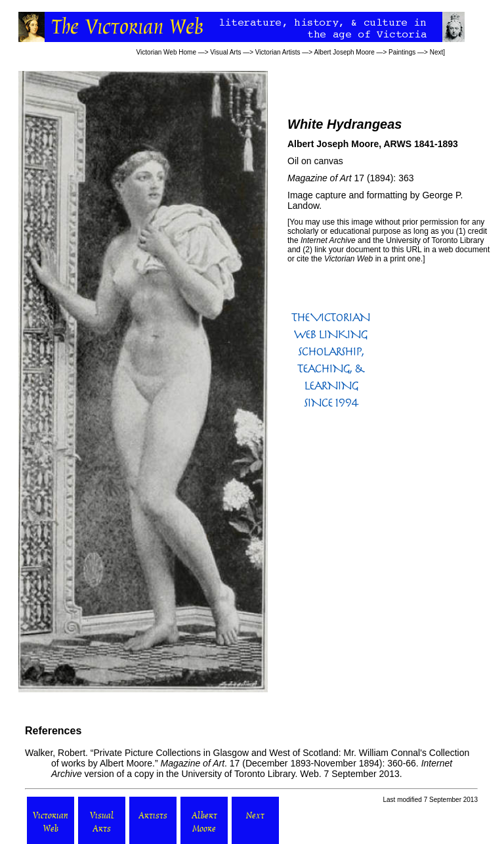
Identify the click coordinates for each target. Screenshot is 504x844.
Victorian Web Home (166, 52)
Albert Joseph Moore (344, 52)
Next (437, 52)
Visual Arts (225, 52)
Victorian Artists (278, 52)
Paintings (402, 52)
